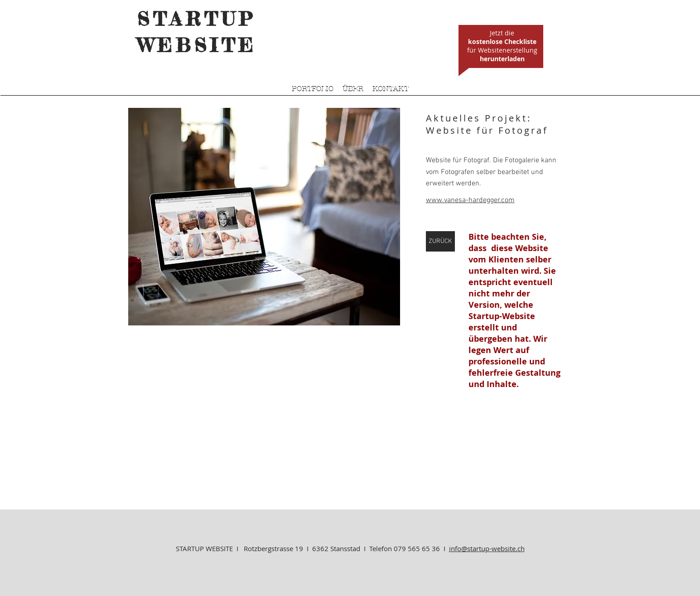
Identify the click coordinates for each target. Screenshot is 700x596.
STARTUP (197, 19)
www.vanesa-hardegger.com (470, 200)
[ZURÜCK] (440, 241)
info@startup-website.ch (487, 548)
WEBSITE (197, 45)
